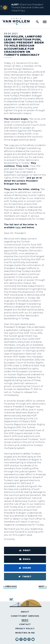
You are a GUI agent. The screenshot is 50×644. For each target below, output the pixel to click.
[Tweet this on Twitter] (25, 577)
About (25, 612)
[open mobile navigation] (45, 22)
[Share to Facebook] (25, 568)
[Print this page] (25, 550)
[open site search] (37, 22)
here (18, 227)
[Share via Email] (25, 559)
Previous (11, 586)
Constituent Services (25, 616)
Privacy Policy (25, 629)
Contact (25, 624)
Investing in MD (25, 633)
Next (42, 586)
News (25, 620)
